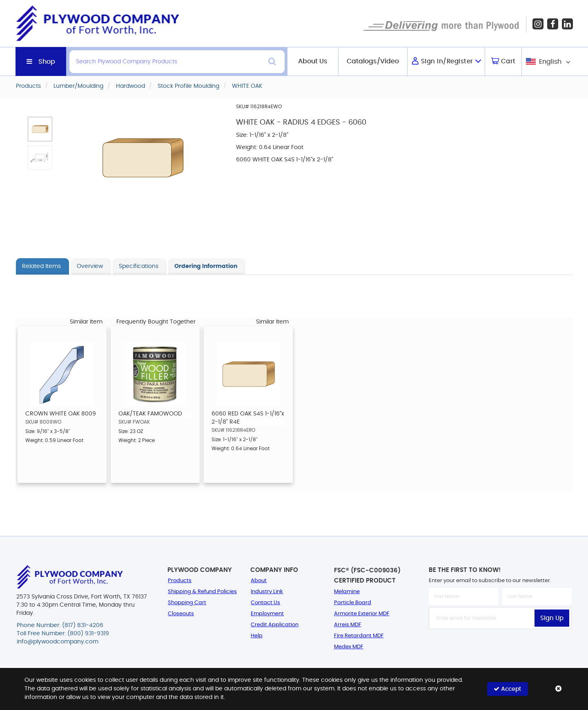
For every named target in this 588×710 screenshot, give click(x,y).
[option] (62, 404)
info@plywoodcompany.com (58, 642)
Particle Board (353, 603)
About (259, 581)
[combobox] (547, 61)
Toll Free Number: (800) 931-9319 (63, 634)
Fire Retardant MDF (359, 636)
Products (180, 581)
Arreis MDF (348, 625)
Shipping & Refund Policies (202, 592)
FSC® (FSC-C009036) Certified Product (367, 576)
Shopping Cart (187, 603)
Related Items (41, 266)
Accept (507, 689)
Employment (267, 614)
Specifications (139, 266)
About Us (313, 61)
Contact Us (265, 603)
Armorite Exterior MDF (362, 614)
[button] (40, 129)
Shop (47, 62)
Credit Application (275, 625)
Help (257, 636)
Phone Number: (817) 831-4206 (60, 625)
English (550, 62)
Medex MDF (349, 647)
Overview (90, 266)
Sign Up (552, 618)
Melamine (347, 592)
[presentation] (500, 647)
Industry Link (267, 592)
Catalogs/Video (373, 61)
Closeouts (181, 614)
